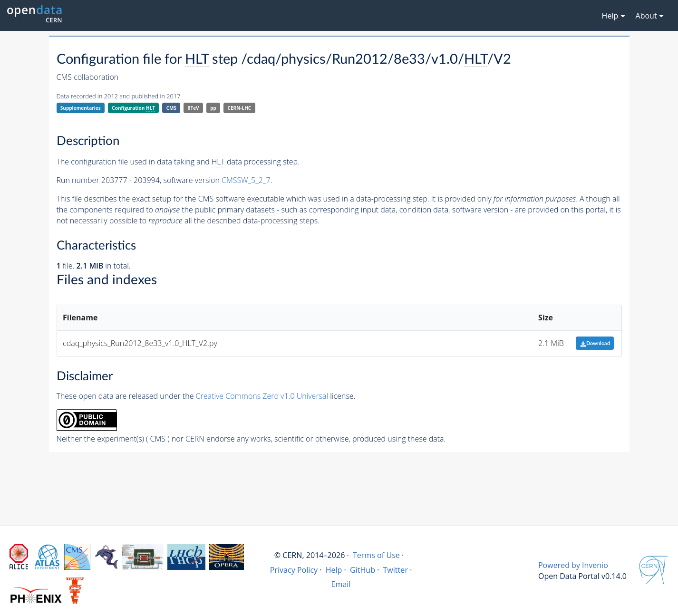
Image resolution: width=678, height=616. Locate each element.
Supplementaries (81, 108)
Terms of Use (376, 555)
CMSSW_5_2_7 (246, 180)
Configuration (133, 108)
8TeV (194, 108)
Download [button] (595, 343)
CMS (171, 108)
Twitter (395, 570)
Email (341, 584)
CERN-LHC (240, 108)
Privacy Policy (294, 570)
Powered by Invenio (573, 565)
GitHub (363, 570)
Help (334, 570)
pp (213, 108)
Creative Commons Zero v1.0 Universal (262, 396)
